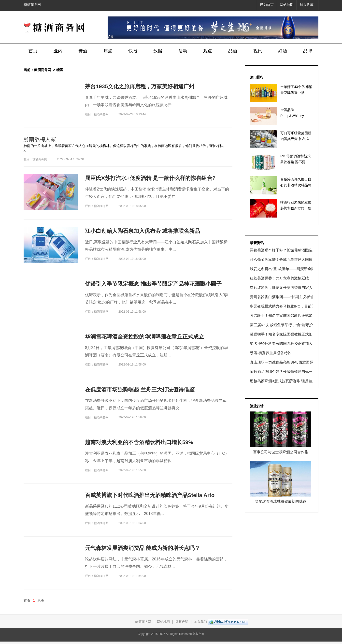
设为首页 (267, 5)
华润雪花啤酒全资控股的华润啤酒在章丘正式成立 (144, 337)
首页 (33, 51)
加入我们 (200, 622)
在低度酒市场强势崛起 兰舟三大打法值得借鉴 (140, 389)
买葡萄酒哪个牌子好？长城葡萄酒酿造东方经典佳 (290, 250)
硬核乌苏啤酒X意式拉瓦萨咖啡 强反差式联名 (287, 381)
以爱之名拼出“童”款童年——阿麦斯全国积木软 (288, 269)
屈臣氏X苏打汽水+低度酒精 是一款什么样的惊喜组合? (150, 178)
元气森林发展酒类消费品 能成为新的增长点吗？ (142, 548)
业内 (58, 51)
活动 (183, 51)
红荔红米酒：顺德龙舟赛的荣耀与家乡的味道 (287, 287)
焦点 (108, 51)
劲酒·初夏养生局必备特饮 (271, 353)
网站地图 (287, 5)
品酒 (233, 51)
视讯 (258, 51)
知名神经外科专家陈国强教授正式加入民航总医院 (290, 344)
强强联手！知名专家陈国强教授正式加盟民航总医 (290, 315)
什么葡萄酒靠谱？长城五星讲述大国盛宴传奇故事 (290, 259)
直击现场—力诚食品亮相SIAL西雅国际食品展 (287, 362)
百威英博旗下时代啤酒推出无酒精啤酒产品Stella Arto (150, 495)
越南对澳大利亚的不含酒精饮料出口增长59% (139, 442)
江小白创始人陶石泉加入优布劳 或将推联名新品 (142, 231)
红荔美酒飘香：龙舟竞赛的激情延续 (279, 278)
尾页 (41, 600)
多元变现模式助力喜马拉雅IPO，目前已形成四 (288, 306)
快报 (133, 51)
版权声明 (182, 622)
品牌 (308, 51)
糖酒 (83, 51)
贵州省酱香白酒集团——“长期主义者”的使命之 (288, 297)
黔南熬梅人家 (40, 139)
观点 (208, 51)
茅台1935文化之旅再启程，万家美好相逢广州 (140, 86)
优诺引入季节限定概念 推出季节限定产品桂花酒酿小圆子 (153, 284)
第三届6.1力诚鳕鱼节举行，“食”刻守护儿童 (285, 325)
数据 (158, 51)
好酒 (283, 51)
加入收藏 (307, 5)
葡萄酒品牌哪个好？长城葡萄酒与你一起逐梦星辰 (290, 372)
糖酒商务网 (32, 5)
